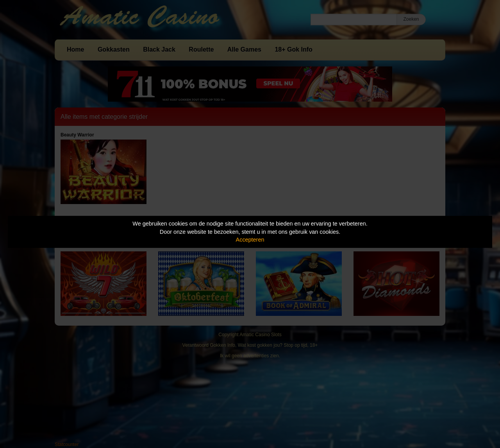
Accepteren (250, 240)
